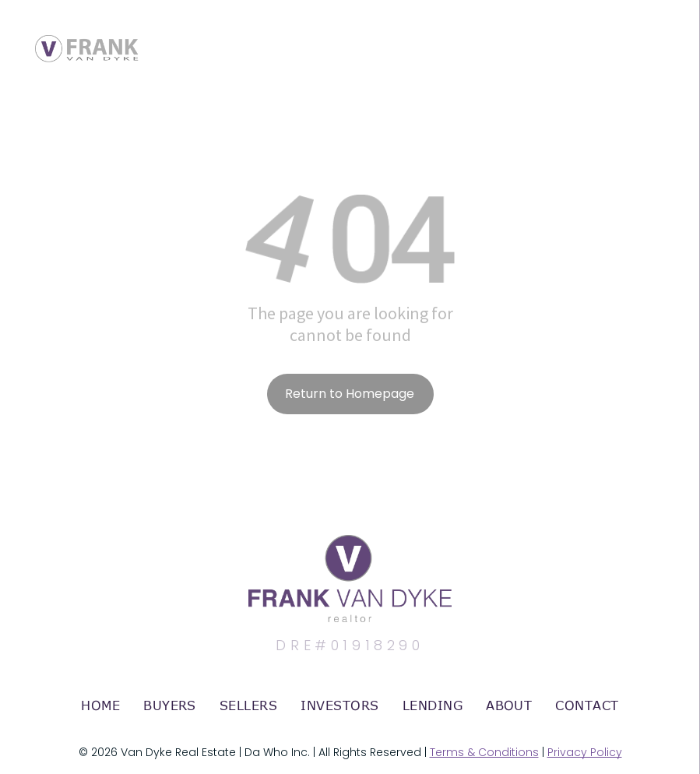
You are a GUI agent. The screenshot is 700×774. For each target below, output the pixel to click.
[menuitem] (100, 705)
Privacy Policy (585, 752)
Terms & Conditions (484, 752)
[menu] (666, 33)
